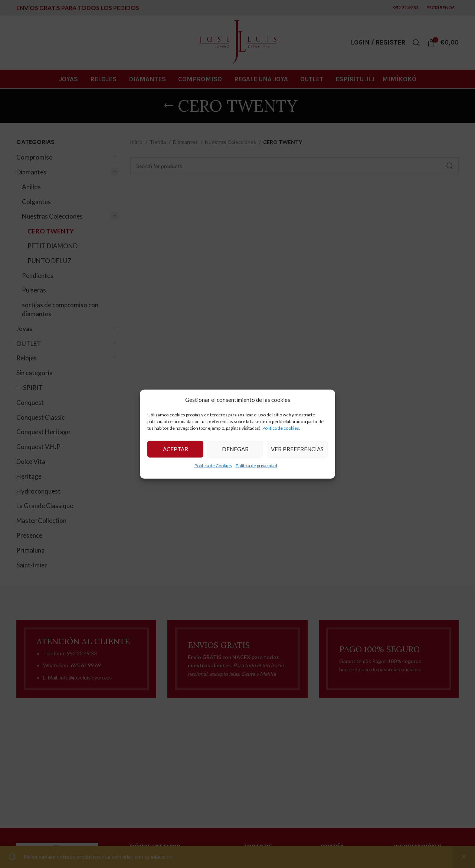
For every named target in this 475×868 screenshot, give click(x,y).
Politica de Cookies (213, 465)
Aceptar (176, 449)
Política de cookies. (281, 428)
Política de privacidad (256, 465)
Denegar (235, 449)
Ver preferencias (297, 449)
